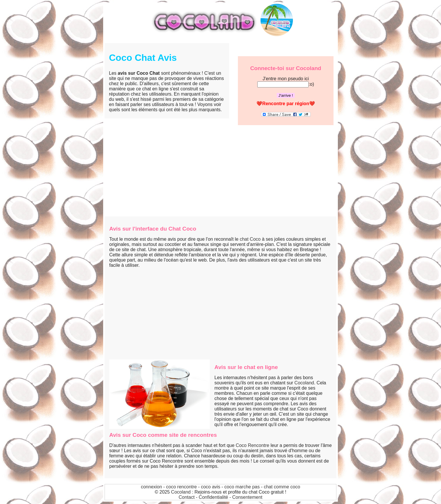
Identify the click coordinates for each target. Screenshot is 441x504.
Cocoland (304, 383)
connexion (151, 487)
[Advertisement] (220, 173)
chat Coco (250, 239)
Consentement (247, 497)
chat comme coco (282, 487)
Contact (186, 497)
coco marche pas (242, 487)
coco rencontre (181, 487)
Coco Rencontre (253, 445)
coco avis (211, 487)
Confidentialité (213, 497)
